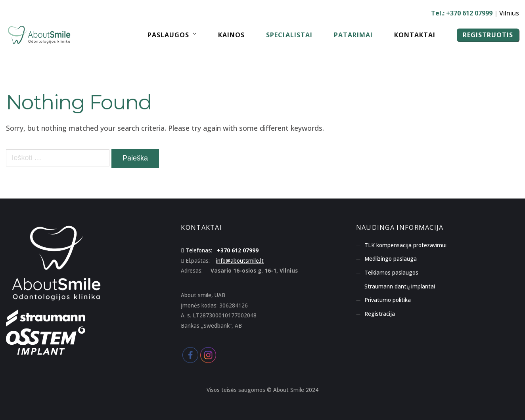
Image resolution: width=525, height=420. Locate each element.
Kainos (231, 35)
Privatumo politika (388, 300)
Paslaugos (168, 35)
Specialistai (289, 35)
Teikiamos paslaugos (391, 273)
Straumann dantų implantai (400, 286)
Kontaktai (415, 35)
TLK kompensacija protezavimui (405, 245)
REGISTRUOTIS (488, 35)
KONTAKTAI (201, 227)
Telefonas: (199, 250)
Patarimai (353, 35)
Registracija (380, 314)
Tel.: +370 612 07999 (462, 13)
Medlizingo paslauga (391, 259)
